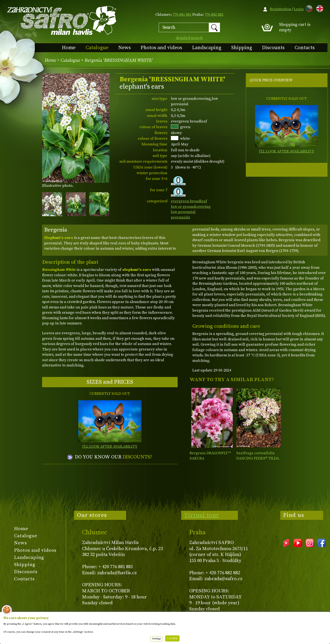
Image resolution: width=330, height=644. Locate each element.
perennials (180, 217)
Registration (281, 9)
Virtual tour (202, 515)
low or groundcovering (191, 207)
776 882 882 (214, 15)
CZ (308, 8)
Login (299, 9)
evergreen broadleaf (189, 201)
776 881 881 (182, 15)
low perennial (183, 212)
